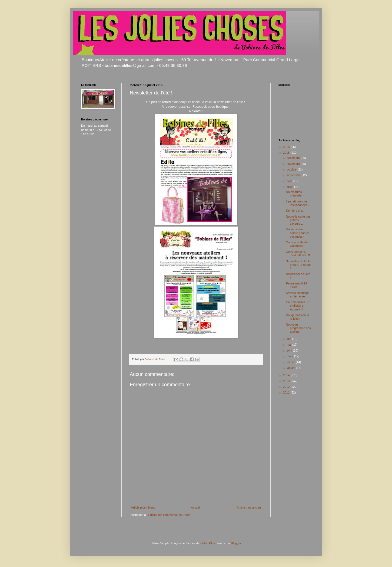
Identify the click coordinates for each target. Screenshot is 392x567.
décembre (294, 158)
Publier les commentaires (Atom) (170, 515)
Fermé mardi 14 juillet (296, 285)
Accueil (196, 507)
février (291, 362)
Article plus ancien (249, 507)
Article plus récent (143, 507)
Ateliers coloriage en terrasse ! (297, 295)
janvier (291, 368)
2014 (287, 375)
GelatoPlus (208, 543)
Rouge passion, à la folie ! (297, 317)
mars (290, 356)
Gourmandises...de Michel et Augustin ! (298, 306)
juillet (290, 187)
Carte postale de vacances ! (297, 244)
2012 (287, 387)
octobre (292, 169)
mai (289, 345)
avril (290, 350)
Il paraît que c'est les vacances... (298, 203)
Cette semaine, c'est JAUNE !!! (298, 253)
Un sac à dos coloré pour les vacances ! (298, 233)
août (290, 181)
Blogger (236, 543)
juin (289, 339)
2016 (287, 147)
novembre (294, 164)
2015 (287, 153)
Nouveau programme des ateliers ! (298, 328)
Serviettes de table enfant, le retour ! (298, 265)
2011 (287, 392)
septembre (294, 175)
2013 (287, 381)
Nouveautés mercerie (294, 194)
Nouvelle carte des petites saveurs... (298, 220)
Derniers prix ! (295, 211)
